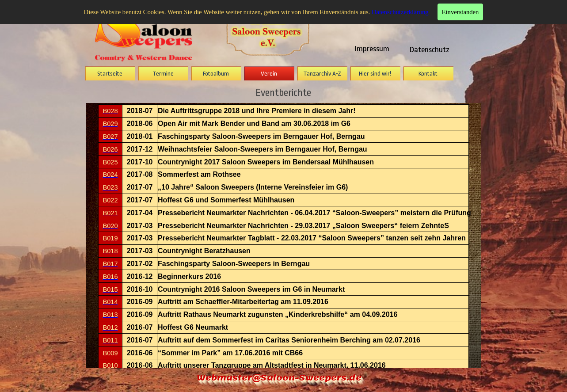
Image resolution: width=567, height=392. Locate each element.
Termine (163, 74)
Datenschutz (430, 49)
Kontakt (428, 74)
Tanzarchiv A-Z (322, 74)
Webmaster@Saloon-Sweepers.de (279, 378)
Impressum (372, 49)
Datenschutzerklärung (400, 12)
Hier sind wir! (375, 74)
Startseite (110, 74)
